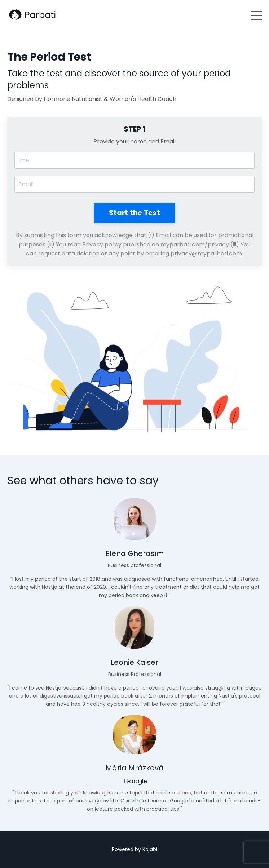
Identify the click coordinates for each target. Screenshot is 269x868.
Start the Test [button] (134, 213)
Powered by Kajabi (134, 849)
